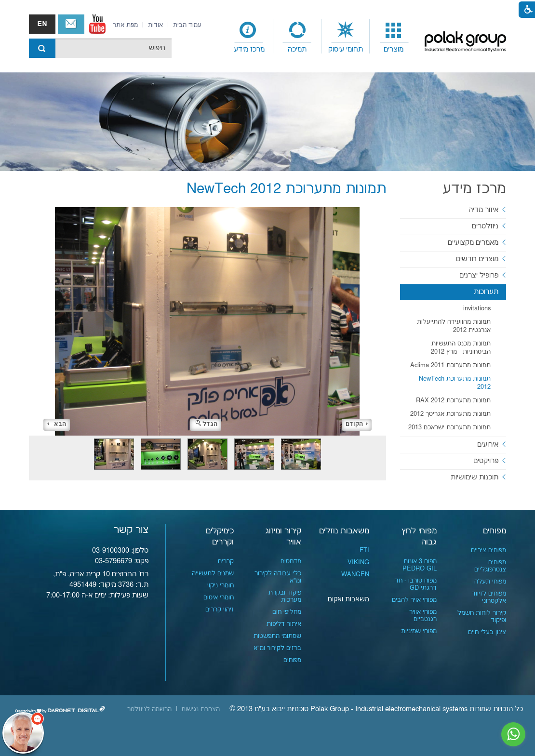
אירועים (488, 444)
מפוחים (495, 531)
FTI (364, 550)
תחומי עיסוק (346, 49)
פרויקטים (486, 461)
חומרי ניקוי (221, 585)
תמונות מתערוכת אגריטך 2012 (450, 414)
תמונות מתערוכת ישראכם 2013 (449, 427)
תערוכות (486, 292)
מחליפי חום (287, 612)
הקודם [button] (357, 424)
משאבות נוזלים (344, 531)
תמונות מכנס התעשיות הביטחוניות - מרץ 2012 (461, 348)
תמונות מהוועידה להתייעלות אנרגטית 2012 (454, 326)
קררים (226, 561)
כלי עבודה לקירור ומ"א (278, 577)
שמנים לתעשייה (213, 573)
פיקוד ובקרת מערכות (285, 596)
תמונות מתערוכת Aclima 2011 (450, 365)
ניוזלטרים (485, 226)
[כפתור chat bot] (23, 733)
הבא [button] (57, 424)
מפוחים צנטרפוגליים (490, 566)
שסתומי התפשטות (277, 636)
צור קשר (71, 24)
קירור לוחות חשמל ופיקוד (482, 617)
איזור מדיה (483, 210)
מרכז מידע (249, 49)
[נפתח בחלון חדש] (97, 24)
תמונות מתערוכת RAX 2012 (453, 400)
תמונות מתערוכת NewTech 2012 (455, 383)
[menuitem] (394, 37)
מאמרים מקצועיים (473, 243)
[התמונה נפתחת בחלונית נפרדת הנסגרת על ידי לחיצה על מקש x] (207, 321)
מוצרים (394, 49)
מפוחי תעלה (490, 582)
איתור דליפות (284, 624)
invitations (477, 308)
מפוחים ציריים (488, 550)
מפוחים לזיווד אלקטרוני (489, 597)
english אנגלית (42, 24)
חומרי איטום (219, 597)
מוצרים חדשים (477, 259)
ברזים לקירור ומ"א (277, 648)
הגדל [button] (207, 424)
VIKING (358, 562)
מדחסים (291, 561)
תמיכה (297, 49)
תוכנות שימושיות (475, 477)
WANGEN (355, 574)
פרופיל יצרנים (479, 275)
